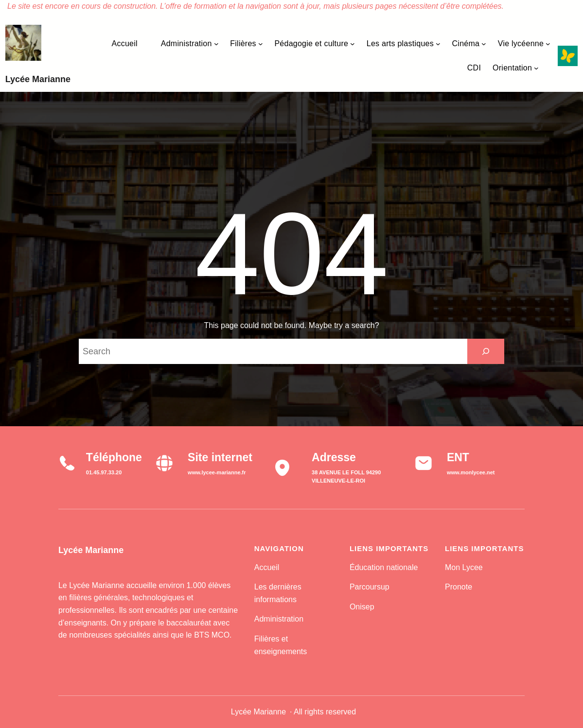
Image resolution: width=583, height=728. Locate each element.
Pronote (459, 587)
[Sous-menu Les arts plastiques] (438, 44)
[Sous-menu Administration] (216, 44)
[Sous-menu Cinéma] (484, 44)
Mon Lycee (464, 567)
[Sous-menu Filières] (261, 44)
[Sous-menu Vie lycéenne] (548, 44)
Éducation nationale (384, 567)
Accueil (267, 567)
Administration (279, 619)
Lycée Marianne (38, 79)
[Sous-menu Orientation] (536, 68)
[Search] (486, 351)
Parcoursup (370, 587)
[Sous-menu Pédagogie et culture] (353, 44)
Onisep (362, 607)
